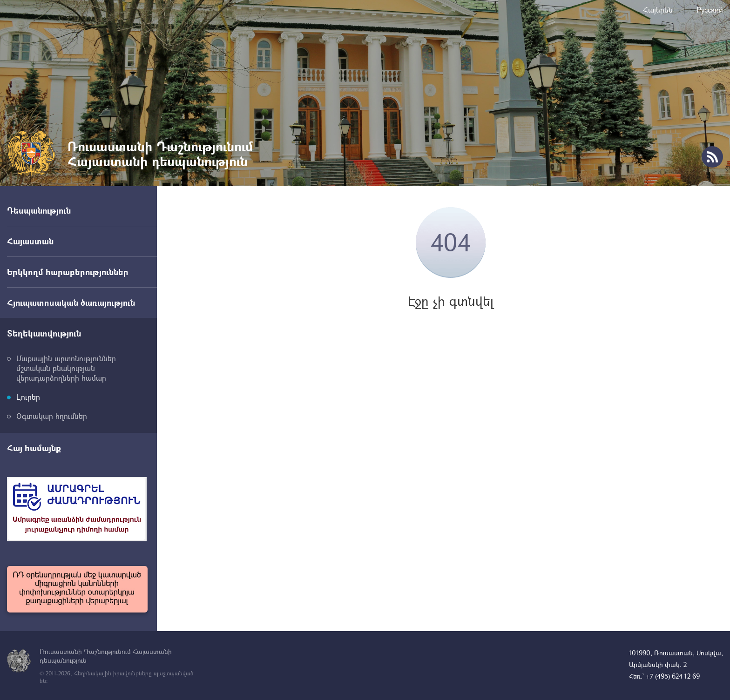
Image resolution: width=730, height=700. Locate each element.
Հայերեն (658, 10)
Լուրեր (28, 397)
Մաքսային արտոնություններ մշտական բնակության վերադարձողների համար (66, 368)
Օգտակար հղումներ (52, 416)
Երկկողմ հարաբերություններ (68, 272)
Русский (710, 10)
